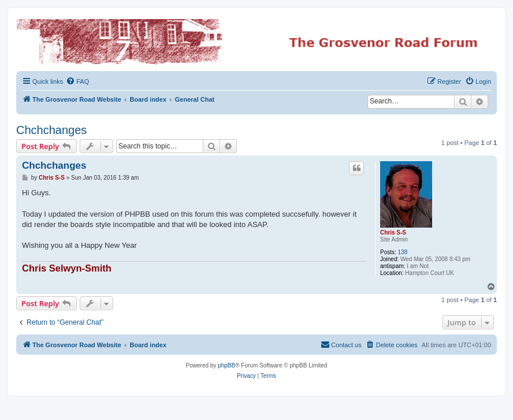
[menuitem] (77, 81)
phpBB (226, 365)
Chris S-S (393, 233)
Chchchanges (51, 130)
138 (403, 252)
